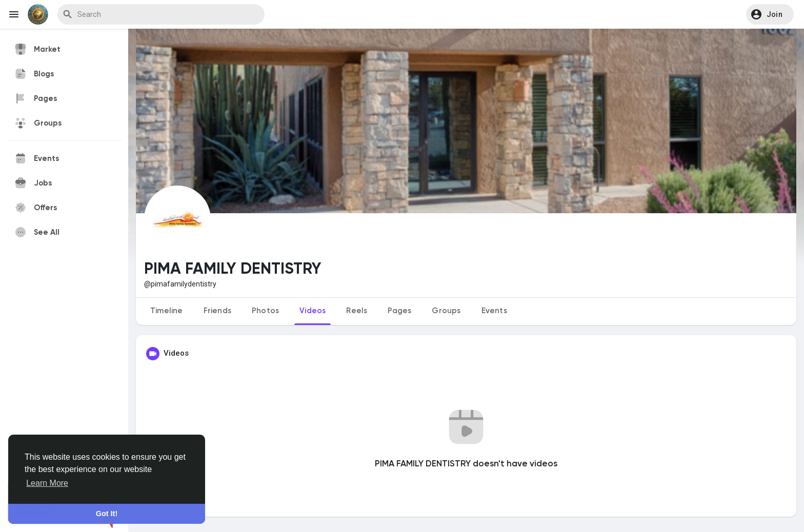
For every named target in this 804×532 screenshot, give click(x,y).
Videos (313, 311)
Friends (217, 311)
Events (494, 311)
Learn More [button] (47, 483)
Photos (265, 311)
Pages (399, 311)
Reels (357, 311)
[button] (770, 14)
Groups (446, 311)
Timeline (167, 311)
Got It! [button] (107, 514)
